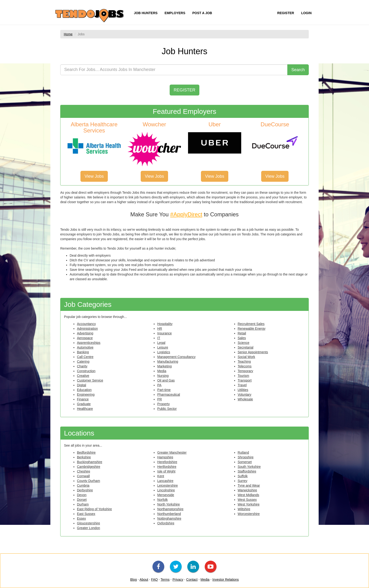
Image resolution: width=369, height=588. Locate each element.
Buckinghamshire (90, 462)
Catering (83, 362)
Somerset (245, 462)
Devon (82, 495)
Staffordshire (247, 471)
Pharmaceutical (169, 395)
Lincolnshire (166, 490)
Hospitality (165, 324)
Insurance (164, 333)
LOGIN (306, 13)
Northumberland (169, 514)
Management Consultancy (176, 357)
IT (159, 338)
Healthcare (85, 409)
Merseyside (166, 495)
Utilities (243, 390)
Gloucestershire (88, 523)
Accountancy (86, 324)
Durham (83, 504)
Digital (82, 385)
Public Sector (167, 409)
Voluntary (245, 395)
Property (163, 404)
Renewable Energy (252, 329)
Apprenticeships (89, 343)
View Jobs (94, 176)
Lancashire (165, 481)
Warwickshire (247, 490)
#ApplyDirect (186, 214)
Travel (242, 385)
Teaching (244, 362)
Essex (81, 518)
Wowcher (154, 124)
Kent (161, 476)
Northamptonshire (170, 509)
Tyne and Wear (249, 485)
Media (162, 371)
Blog (133, 580)
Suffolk (243, 476)
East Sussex (86, 514)
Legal (161, 343)
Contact (192, 580)
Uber (215, 124)
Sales (242, 338)
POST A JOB (202, 13)
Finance (83, 399)
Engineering (86, 395)
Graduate (84, 404)
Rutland (243, 452)
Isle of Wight (166, 471)
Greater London (88, 528)
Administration (87, 329)
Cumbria (83, 485)
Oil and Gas (166, 380)
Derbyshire (85, 490)
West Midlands (249, 495)
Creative (83, 376)
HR (160, 329)
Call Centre (85, 357)
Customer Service (90, 380)
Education (84, 390)
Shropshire (246, 457)
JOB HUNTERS (146, 13)
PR (159, 399)
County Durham (88, 481)
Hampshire (165, 457)
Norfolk (162, 500)
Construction (86, 371)
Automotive (85, 347)
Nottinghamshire (169, 518)
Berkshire (84, 457)
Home (68, 34)
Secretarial (246, 347)
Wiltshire (244, 509)
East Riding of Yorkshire (94, 509)
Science (244, 343)
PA (159, 385)
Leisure (163, 347)
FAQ (154, 580)
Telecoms (245, 366)
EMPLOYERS (175, 13)
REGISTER (286, 13)
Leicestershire (167, 485)
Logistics (164, 352)
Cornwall (83, 476)
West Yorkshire (249, 504)
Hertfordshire (167, 467)
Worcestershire (249, 514)
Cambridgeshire (89, 467)
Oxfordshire (166, 523)
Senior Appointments (253, 352)
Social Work (246, 357)
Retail (242, 333)
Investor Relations (226, 580)
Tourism (243, 376)
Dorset (82, 500)
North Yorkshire (168, 504)
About (144, 580)
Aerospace (85, 338)
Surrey (243, 481)
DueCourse (275, 124)
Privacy (178, 580)
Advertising (85, 333)
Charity (82, 366)
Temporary (245, 371)
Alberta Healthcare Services (94, 127)
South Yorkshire (249, 467)
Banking (83, 352)
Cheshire (84, 471)
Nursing (163, 376)
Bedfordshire (86, 452)
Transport (245, 380)
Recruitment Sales (251, 324)
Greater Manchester (172, 452)
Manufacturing (168, 362)
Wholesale (245, 399)
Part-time (164, 390)
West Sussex (247, 500)
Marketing (164, 366)
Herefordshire (167, 462)
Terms (165, 580)
